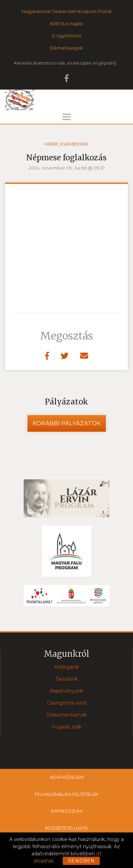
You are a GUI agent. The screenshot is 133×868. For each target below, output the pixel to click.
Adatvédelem (67, 777)
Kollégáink (66, 667)
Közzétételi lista (66, 828)
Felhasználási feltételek (66, 794)
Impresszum (66, 811)
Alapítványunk (66, 691)
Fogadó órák (67, 727)
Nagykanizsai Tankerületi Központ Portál (66, 11)
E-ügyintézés (66, 36)
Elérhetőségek (66, 48)
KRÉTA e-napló (66, 24)
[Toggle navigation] (66, 117)
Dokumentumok (66, 715)
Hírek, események (66, 144)
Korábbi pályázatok (67, 423)
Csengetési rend (67, 703)
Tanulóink (66, 679)
